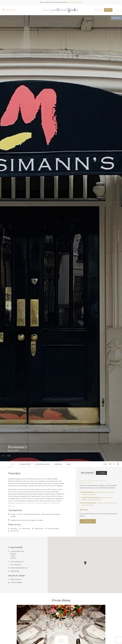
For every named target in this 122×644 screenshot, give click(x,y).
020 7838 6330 (16, 565)
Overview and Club (25, 464)
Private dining (58, 464)
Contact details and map (42, 464)
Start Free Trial (88, 521)
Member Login (98, 10)
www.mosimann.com (17, 562)
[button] (5, 440)
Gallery (13, 464)
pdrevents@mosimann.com (19, 568)
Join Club (108, 10)
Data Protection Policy (75, 2)
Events (69, 464)
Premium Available (16, 583)
